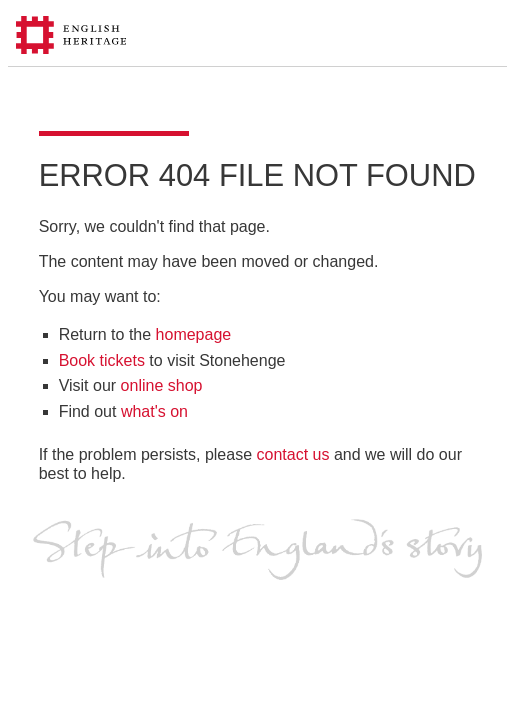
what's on (154, 411)
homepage (194, 334)
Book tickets (102, 360)
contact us (293, 454)
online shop (162, 385)
